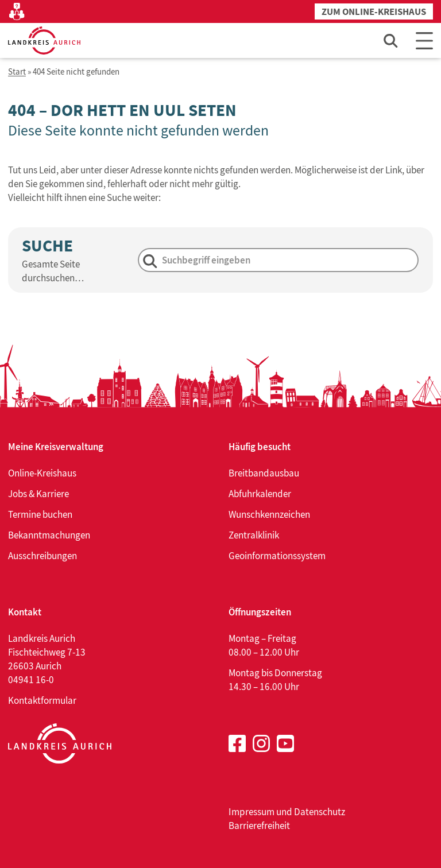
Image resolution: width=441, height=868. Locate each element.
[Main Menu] (424, 40)
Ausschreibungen (42, 556)
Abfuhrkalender (260, 494)
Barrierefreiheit (259, 826)
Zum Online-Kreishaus (374, 12)
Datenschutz (320, 812)
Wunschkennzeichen (269, 514)
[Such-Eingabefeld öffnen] (391, 40)
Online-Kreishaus (42, 473)
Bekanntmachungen (49, 535)
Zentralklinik (254, 535)
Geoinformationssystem (277, 556)
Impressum (252, 812)
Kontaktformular (42, 700)
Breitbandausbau (264, 473)
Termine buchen (40, 514)
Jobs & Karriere (38, 494)
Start (17, 72)
